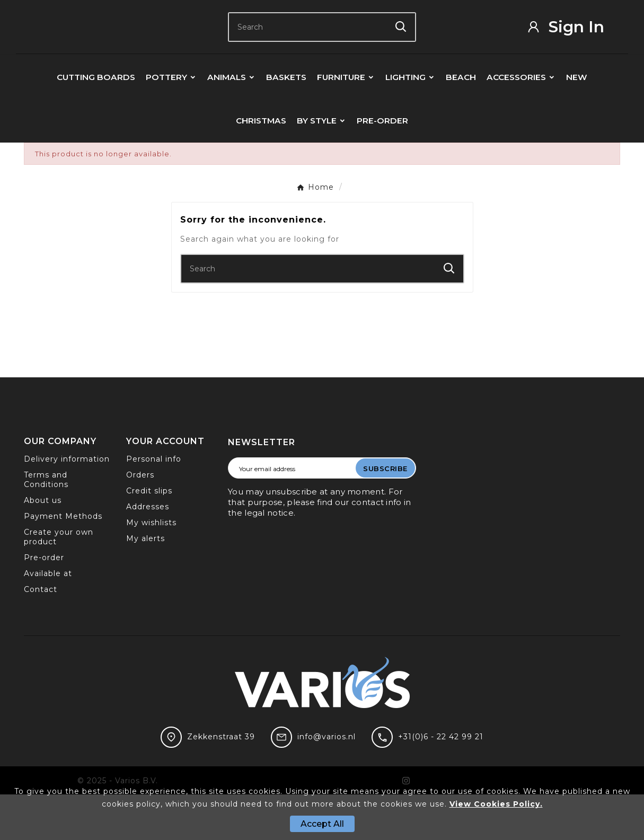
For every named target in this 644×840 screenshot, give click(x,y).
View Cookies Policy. (496, 804)
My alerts (145, 584)
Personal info (154, 505)
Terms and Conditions (46, 525)
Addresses (148, 552)
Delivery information (67, 505)
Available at (48, 619)
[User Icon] (573, 50)
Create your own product (59, 582)
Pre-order (44, 603)
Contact (41, 635)
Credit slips (149, 536)
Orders (140, 520)
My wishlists (151, 568)
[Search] (308, 49)
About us (43, 546)
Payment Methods (63, 562)
